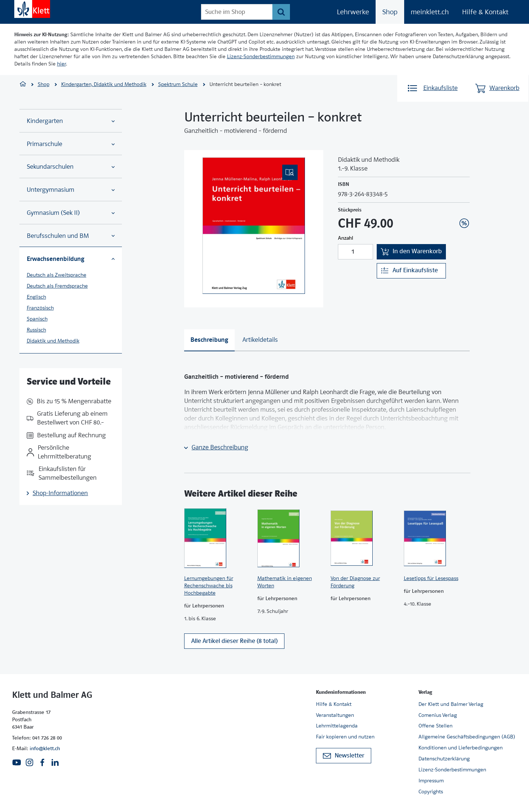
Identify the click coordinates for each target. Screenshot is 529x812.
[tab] (209, 340)
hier (62, 64)
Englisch (36, 297)
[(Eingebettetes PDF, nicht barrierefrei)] (254, 226)
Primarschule (71, 144)
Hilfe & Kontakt (485, 12)
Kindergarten (71, 121)
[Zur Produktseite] (217, 538)
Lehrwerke (353, 12)
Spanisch (37, 319)
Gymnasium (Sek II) (71, 213)
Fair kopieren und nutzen (345, 737)
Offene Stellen (435, 726)
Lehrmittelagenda (337, 726)
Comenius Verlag (438, 715)
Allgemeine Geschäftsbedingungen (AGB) (467, 737)
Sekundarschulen (71, 167)
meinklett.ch (430, 12)
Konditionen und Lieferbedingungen (461, 748)
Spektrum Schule (178, 84)
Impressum (431, 781)
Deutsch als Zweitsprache (57, 275)
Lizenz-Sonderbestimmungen (261, 56)
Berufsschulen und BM (71, 236)
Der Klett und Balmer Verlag (451, 704)
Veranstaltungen (335, 715)
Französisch (40, 308)
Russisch (36, 330)
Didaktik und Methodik (53, 341)
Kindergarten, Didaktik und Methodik (104, 84)
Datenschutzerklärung (444, 759)
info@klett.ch (45, 749)
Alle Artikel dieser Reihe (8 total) (234, 644)
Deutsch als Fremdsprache (57, 286)
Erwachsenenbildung (71, 259)
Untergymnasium (71, 190)
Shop (390, 12)
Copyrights (431, 792)
